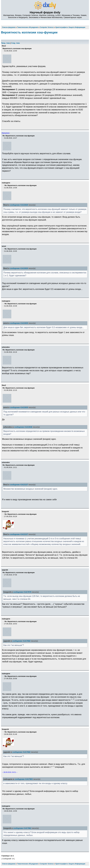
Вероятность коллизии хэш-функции (29, 32)
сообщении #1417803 (24, 779)
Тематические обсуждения (28, 864)
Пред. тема (6, 43)
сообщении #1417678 (22, 592)
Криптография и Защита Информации (70, 864)
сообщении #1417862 (22, 828)
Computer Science (47, 864)
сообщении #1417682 (21, 641)
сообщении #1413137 (19, 485)
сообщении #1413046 (23, 427)
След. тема (15, 43)
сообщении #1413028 (19, 205)
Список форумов (9, 864)
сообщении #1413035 (19, 323)
